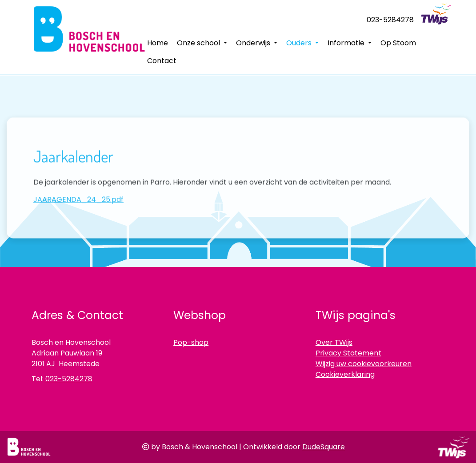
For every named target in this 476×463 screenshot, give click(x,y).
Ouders (300, 43)
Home (158, 43)
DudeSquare (324, 447)
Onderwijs (254, 43)
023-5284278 (390, 20)
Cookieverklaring (345, 374)
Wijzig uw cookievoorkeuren (364, 364)
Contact (162, 61)
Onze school (199, 43)
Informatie (347, 43)
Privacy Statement (348, 353)
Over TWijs (334, 342)
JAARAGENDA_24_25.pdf (78, 230)
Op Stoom (398, 43)
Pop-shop (191, 342)
